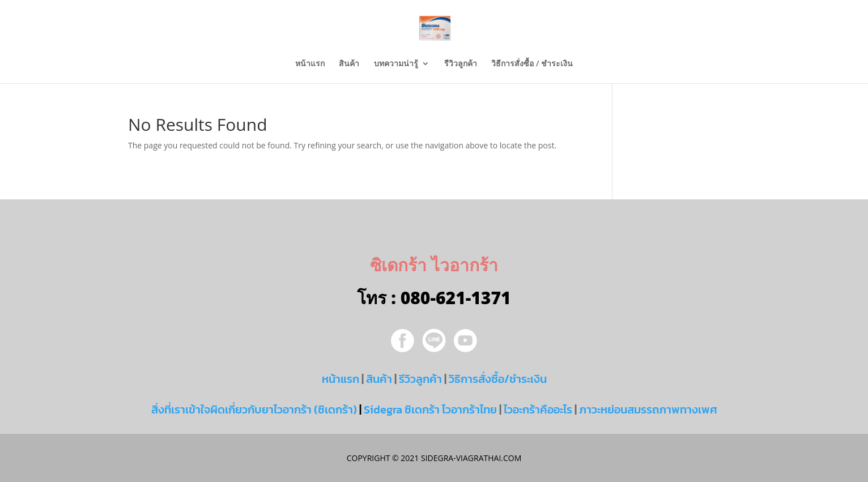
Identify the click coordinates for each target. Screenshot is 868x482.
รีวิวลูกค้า (461, 64)
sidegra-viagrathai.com (470, 458)
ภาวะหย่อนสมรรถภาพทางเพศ (648, 410)
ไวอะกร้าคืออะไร (538, 410)
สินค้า (349, 64)
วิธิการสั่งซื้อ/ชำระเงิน (498, 379)
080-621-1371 (456, 298)
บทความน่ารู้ (396, 64)
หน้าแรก (310, 64)
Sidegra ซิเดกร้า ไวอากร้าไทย (430, 410)
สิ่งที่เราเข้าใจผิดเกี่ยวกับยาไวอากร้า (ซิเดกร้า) (254, 410)
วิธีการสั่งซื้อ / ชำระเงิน (532, 64)
